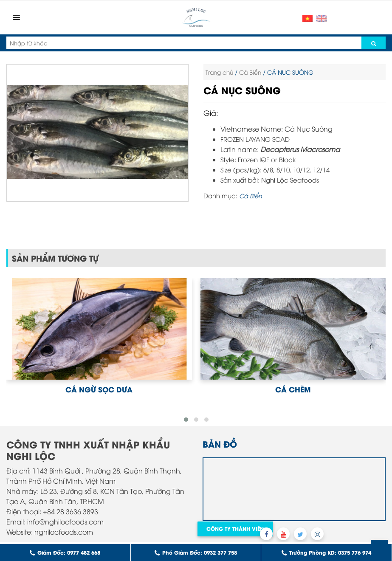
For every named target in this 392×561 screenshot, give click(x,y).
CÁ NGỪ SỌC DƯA (99, 389)
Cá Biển (250, 72)
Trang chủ (219, 72)
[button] (186, 420)
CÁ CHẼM (293, 389)
